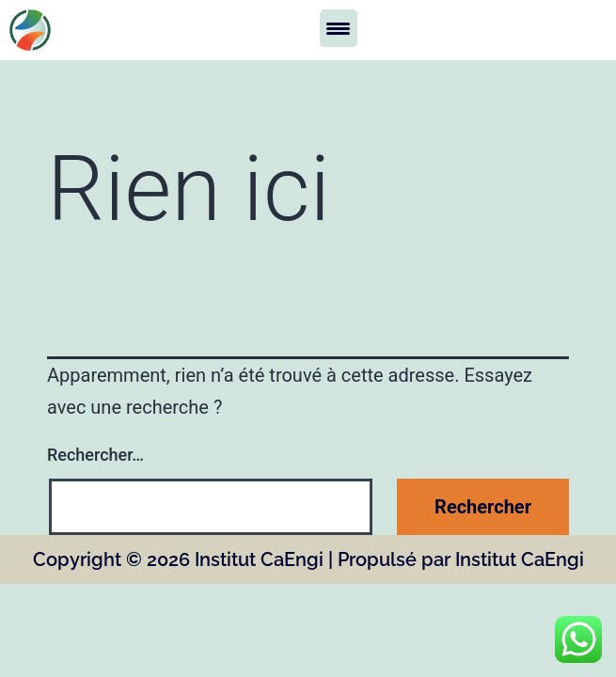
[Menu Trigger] (339, 28)
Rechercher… (95, 455)
